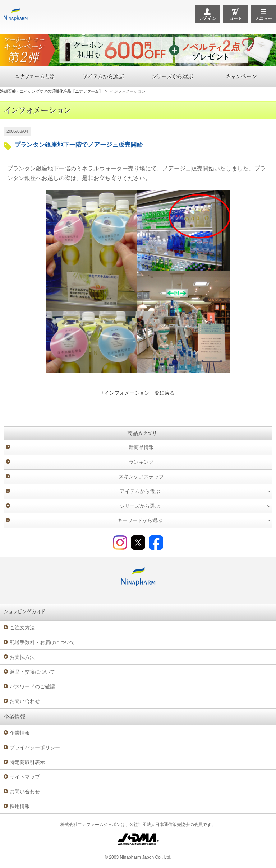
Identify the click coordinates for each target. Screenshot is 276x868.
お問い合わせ (25, 701)
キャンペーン (241, 76)
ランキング (141, 462)
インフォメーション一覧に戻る (138, 393)
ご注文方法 (22, 628)
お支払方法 (22, 657)
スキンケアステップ (141, 477)
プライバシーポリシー (35, 747)
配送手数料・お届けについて (42, 642)
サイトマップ (25, 777)
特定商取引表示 (27, 762)
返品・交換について (32, 672)
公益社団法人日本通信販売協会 (160, 825)
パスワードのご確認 (32, 686)
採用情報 (20, 806)
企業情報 (20, 733)
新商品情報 (141, 447)
